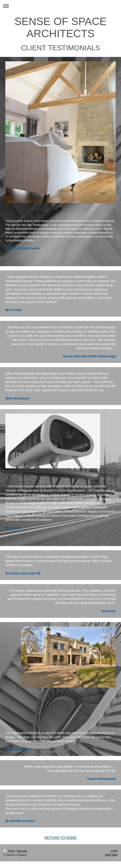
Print (9, 851)
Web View (111, 855)
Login (114, 851)
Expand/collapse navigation (60, 6)
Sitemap (22, 851)
